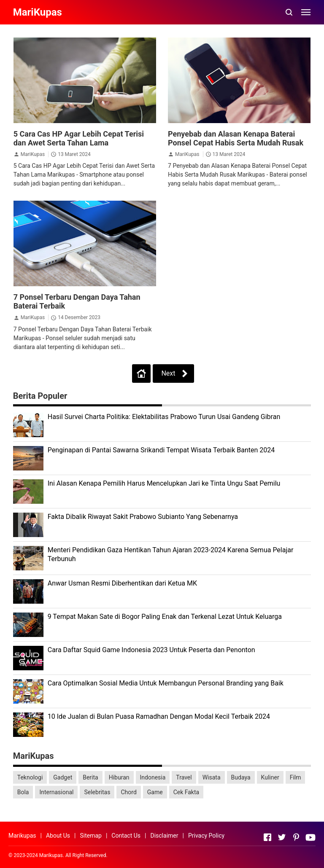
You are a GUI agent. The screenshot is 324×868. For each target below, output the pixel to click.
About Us (58, 836)
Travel (184, 777)
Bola (23, 792)
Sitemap (90, 836)
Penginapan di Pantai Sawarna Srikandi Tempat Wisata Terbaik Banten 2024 (161, 450)
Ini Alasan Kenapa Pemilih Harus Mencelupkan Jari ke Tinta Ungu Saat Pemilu (164, 483)
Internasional (56, 792)
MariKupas (33, 154)
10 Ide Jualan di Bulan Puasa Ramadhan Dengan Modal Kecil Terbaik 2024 (159, 716)
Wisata (212, 777)
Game (155, 792)
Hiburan (119, 777)
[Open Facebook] (267, 837)
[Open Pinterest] (296, 837)
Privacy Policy (206, 836)
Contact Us (126, 836)
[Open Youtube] (310, 837)
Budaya (241, 777)
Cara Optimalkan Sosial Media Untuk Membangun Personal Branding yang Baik (166, 683)
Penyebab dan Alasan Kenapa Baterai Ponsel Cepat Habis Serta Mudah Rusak (236, 138)
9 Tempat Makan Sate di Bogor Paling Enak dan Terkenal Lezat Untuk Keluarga (165, 617)
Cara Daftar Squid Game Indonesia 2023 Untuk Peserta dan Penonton (151, 650)
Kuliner (270, 777)
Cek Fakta (186, 792)
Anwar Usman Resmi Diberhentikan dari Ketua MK (122, 583)
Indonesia (153, 777)
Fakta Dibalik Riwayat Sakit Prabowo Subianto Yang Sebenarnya (143, 517)
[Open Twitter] (282, 837)
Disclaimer (164, 836)
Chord (128, 792)
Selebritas (97, 792)
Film (296, 777)
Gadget (63, 777)
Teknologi (30, 777)
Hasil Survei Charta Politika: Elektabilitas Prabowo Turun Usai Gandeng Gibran (164, 417)
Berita (90, 777)
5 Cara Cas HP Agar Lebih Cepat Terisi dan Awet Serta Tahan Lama (79, 138)
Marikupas (22, 836)
